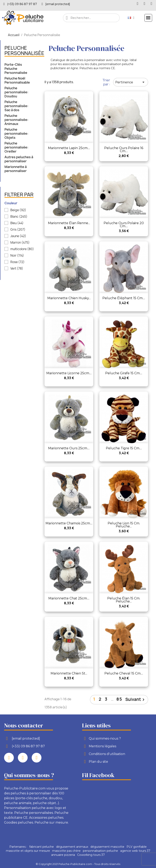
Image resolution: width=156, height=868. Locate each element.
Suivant (136, 700)
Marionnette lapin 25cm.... (69, 148)
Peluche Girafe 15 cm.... (124, 373)
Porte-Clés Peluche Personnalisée (16, 69)
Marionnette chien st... (69, 673)
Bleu (17, 223)
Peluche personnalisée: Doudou (16, 92)
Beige (18, 210)
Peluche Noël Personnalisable (17, 80)
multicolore (22, 249)
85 (119, 699)
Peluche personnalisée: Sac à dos (16, 106)
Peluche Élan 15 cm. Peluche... (124, 600)
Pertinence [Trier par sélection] (131, 82)
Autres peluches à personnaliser (19, 159)
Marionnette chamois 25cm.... (69, 523)
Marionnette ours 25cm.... (69, 448)
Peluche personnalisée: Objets (16, 134)
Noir (17, 256)
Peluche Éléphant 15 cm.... (124, 298)
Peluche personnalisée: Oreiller (16, 147)
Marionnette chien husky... (69, 298)
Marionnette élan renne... (69, 223)
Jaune (18, 236)
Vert (17, 269)
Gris (18, 230)
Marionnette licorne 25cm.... (69, 373)
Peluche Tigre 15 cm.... (124, 448)
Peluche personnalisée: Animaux (16, 120)
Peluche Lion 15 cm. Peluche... (124, 525)
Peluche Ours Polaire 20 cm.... (124, 225)
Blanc (19, 217)
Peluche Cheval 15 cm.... (124, 673)
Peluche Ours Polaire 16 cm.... (124, 150)
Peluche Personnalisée (24, 51)
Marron (20, 243)
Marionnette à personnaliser (16, 169)
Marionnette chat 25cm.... (69, 598)
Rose (17, 262)
